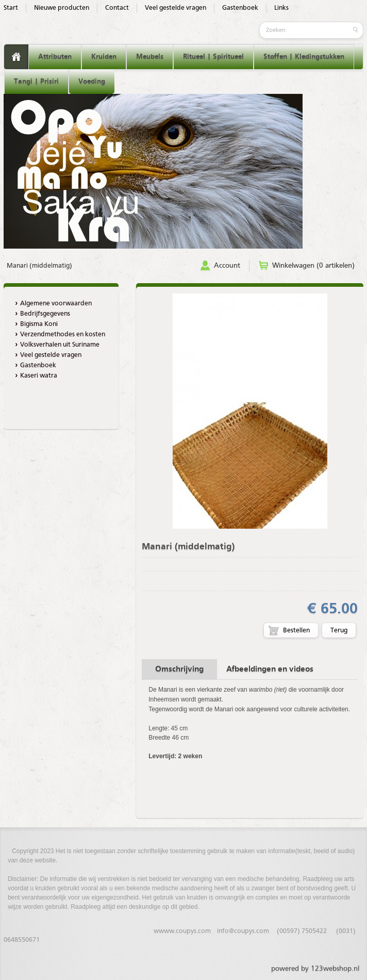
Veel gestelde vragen (176, 8)
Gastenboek (240, 8)
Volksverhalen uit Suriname (60, 345)
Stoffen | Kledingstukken (304, 57)
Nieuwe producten (62, 8)
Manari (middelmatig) (39, 266)
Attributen (55, 57)
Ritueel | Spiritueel (213, 57)
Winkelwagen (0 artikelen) (313, 266)
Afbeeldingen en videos (270, 669)
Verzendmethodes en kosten (63, 334)
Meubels (150, 57)
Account (227, 266)
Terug (339, 631)
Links (281, 8)
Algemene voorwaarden (56, 304)
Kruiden (104, 57)
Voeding (92, 81)
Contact (117, 8)
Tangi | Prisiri (36, 81)
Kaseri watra (39, 376)
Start (11, 8)
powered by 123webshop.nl (315, 969)
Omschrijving (179, 669)
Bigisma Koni (39, 324)
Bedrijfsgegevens (45, 314)
